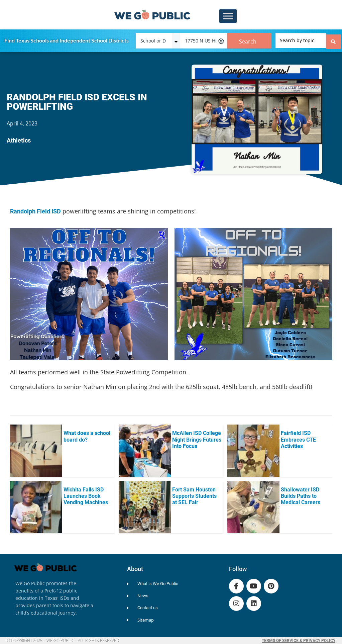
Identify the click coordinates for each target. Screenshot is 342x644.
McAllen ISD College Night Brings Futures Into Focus (197, 438)
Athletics (19, 139)
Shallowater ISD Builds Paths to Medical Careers (301, 494)
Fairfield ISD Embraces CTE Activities (298, 438)
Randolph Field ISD (35, 210)
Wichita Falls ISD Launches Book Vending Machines (86, 494)
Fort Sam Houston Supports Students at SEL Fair (194, 494)
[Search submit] (333, 40)
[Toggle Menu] (228, 16)
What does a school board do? (87, 435)
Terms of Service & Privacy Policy (299, 639)
